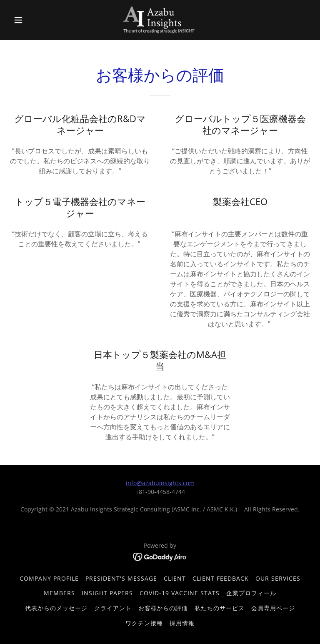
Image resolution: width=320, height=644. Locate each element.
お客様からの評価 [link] (163, 608)
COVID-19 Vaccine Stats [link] (180, 593)
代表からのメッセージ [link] (56, 608)
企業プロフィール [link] (251, 593)
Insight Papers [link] (107, 593)
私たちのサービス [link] (220, 608)
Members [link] (59, 593)
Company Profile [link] (49, 578)
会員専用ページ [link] (273, 608)
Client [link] (175, 578)
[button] (32, 20)
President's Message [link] (121, 578)
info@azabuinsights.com (160, 483)
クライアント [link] (113, 608)
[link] (160, 20)
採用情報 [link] (182, 623)
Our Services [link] (278, 578)
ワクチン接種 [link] (144, 623)
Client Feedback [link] (221, 578)
